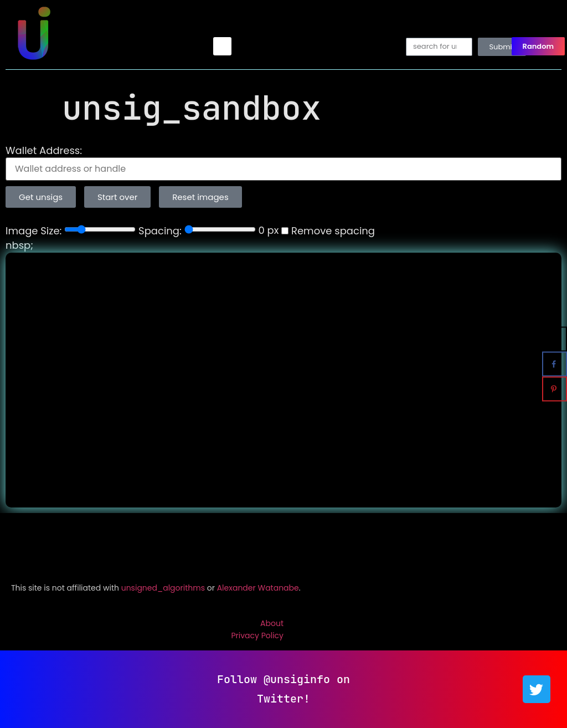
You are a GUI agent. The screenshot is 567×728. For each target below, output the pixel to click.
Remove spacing (328, 231)
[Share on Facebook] (555, 364)
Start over (117, 197)
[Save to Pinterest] (555, 389)
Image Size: (33, 231)
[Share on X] (555, 339)
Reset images (200, 197)
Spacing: (160, 231)
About (272, 623)
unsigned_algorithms (163, 588)
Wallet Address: (44, 151)
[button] (222, 46)
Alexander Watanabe (258, 588)
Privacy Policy (257, 635)
